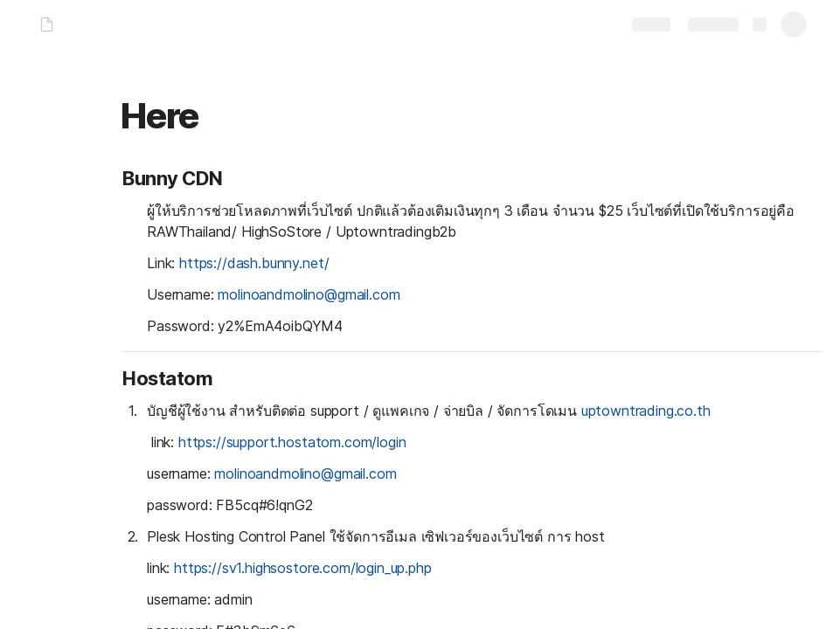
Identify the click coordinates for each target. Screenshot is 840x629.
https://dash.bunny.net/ (254, 263)
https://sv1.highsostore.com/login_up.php (303, 568)
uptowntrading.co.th (646, 411)
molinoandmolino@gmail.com (309, 294)
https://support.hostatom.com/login (292, 442)
